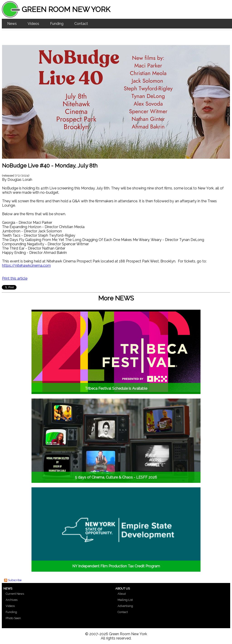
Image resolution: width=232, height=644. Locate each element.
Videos (33, 24)
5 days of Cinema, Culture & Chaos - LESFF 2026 (116, 477)
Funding (57, 24)
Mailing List (125, 600)
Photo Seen (13, 618)
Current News (15, 594)
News (12, 24)
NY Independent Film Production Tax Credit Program (116, 566)
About (122, 594)
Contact (81, 24)
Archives (12, 600)
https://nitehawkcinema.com (26, 265)
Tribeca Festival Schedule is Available (116, 388)
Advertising (125, 606)
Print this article (15, 278)
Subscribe (15, 580)
